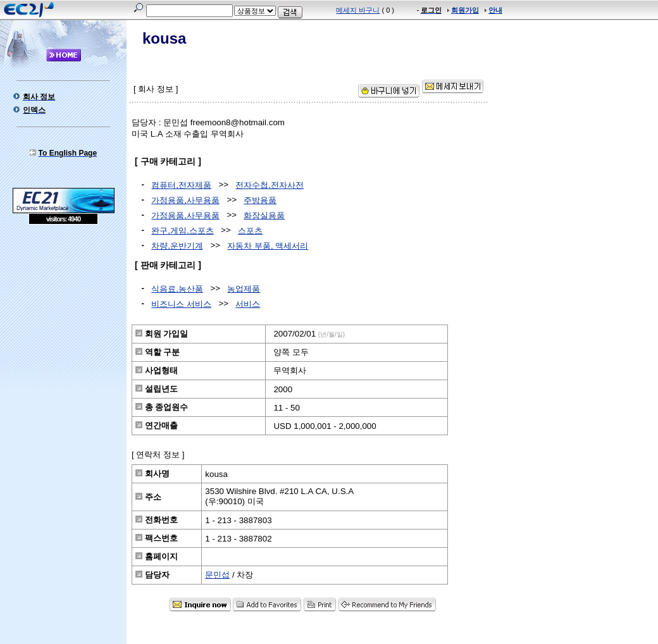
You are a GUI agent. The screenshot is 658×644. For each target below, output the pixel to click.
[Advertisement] (63, 316)
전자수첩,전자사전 (270, 185)
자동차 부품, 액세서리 (268, 246)
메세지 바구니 (358, 10)
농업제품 (244, 289)
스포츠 (250, 231)
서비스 (248, 304)
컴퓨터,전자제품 (181, 185)
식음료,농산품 (177, 289)
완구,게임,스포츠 (182, 231)
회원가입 (465, 10)
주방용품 (260, 200)
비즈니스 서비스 (181, 304)
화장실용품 (264, 215)
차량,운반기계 (177, 246)
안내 (495, 10)
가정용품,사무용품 (185, 200)
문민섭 (217, 575)
